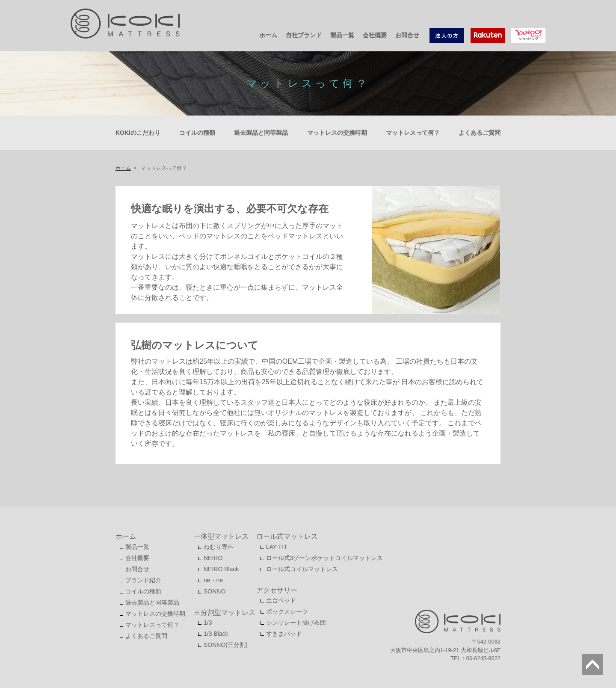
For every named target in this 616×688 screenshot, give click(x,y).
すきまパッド (284, 634)
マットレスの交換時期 (337, 133)
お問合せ (407, 35)
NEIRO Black (221, 569)
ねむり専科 (219, 547)
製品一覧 (342, 35)
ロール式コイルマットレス (302, 569)
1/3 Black (216, 634)
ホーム (268, 35)
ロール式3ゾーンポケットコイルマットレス (325, 558)
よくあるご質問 (480, 133)
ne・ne (213, 580)
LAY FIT (277, 547)
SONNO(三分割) (226, 645)
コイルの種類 (197, 133)
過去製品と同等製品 (261, 133)
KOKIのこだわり (138, 133)
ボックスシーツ (287, 611)
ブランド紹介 (143, 580)
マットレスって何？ (413, 133)
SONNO (215, 591)
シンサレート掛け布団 (296, 623)
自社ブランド (304, 35)
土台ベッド (281, 600)
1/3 (208, 623)
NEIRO (213, 558)
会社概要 (375, 35)
